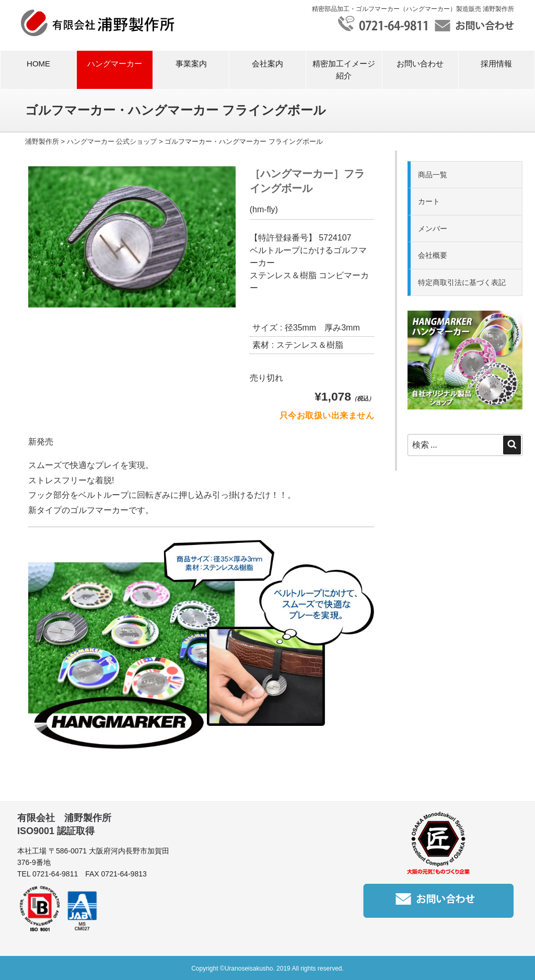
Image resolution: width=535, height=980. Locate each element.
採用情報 (496, 64)
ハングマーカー (115, 64)
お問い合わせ (420, 64)
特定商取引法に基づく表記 (462, 282)
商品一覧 (433, 175)
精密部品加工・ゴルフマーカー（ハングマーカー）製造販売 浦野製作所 (413, 9)
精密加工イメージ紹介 (344, 70)
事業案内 (191, 64)
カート (429, 201)
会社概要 (433, 255)
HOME (38, 64)
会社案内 (267, 64)
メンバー (433, 229)
